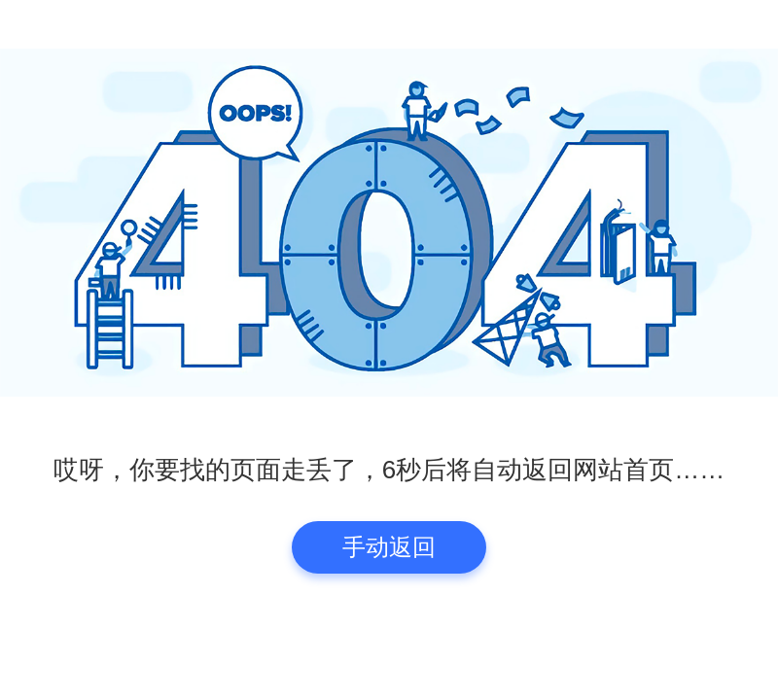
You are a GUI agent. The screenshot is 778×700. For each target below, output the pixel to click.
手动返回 (389, 547)
